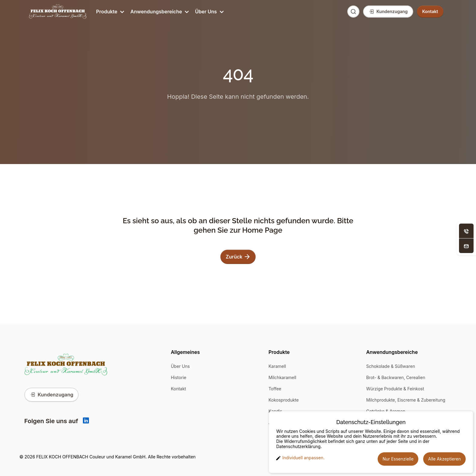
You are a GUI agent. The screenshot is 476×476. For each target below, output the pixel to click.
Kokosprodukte (284, 400)
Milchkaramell (282, 377)
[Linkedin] (86, 421)
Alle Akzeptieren (444, 459)
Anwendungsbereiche (159, 12)
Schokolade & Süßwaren (391, 366)
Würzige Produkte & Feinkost (395, 389)
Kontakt (178, 389)
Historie (179, 377)
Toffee (275, 389)
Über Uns (209, 12)
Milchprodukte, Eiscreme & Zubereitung (406, 400)
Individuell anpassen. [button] (300, 458)
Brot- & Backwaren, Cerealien (396, 377)
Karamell (277, 366)
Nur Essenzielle (398, 459)
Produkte (110, 12)
